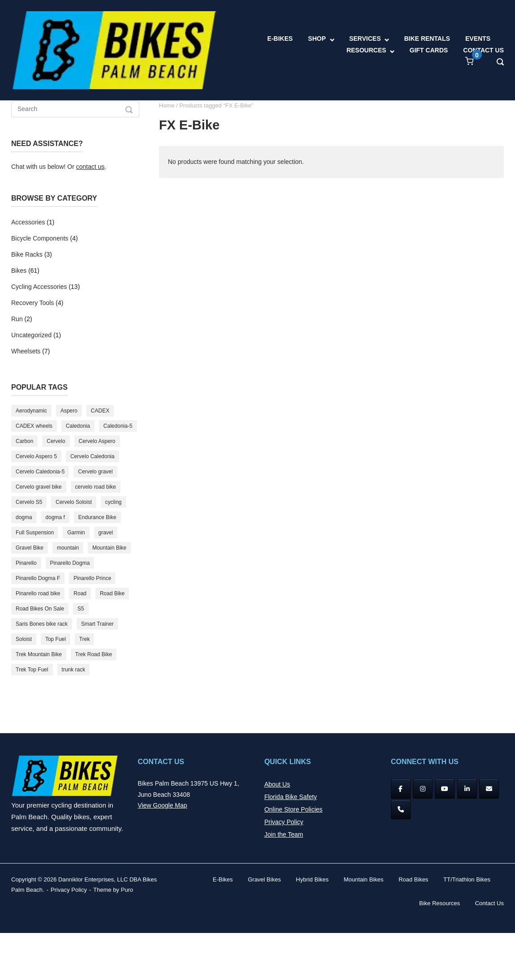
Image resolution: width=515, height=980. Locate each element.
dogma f (55, 517)
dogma (24, 517)
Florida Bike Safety (291, 797)
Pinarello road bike (38, 593)
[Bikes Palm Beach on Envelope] (489, 789)
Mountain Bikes (363, 879)
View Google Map (163, 805)
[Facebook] (401, 789)
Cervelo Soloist (74, 502)
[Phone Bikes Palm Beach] (401, 809)
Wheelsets (26, 351)
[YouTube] (445, 789)
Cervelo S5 (29, 502)
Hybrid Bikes (312, 879)
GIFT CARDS (429, 50)
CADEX (100, 411)
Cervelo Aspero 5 (36, 456)
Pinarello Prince (92, 578)
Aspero (69, 411)
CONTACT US (483, 50)
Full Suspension (35, 533)
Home (167, 105)
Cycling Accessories (39, 287)
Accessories (28, 222)
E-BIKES (280, 39)
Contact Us (489, 903)
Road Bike (112, 593)
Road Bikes (413, 879)
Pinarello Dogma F (38, 578)
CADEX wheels (34, 426)
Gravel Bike (30, 548)
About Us (277, 784)
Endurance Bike (97, 517)
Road (80, 593)
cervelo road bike (96, 487)
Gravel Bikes (264, 879)
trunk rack (74, 670)
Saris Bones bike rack (42, 624)
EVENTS (478, 39)
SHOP (317, 39)
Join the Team (284, 834)
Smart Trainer (97, 624)
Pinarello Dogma (70, 563)
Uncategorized (31, 335)
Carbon (24, 441)
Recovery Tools (32, 303)
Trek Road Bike (94, 654)
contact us (90, 167)
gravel (106, 533)
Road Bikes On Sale (40, 609)
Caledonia (78, 426)
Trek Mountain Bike (39, 654)
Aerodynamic (31, 411)
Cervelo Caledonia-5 (40, 472)
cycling (114, 502)
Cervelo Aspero (97, 441)
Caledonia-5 (118, 426)
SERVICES (365, 39)
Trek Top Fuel (32, 670)
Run (17, 319)
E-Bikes (223, 879)
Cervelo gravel (95, 472)
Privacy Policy (284, 822)
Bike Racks (27, 254)
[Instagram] (423, 789)
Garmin (76, 533)
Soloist (24, 639)
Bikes (19, 271)
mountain (68, 548)
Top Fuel (56, 639)
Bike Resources (440, 903)
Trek (85, 639)
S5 (81, 609)
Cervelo (56, 441)
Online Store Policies (293, 809)
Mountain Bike (109, 548)
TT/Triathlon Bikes (467, 879)
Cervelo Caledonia (92, 456)
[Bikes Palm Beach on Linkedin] (467, 789)
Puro (127, 890)
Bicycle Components (40, 238)
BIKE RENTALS (427, 39)
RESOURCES (367, 50)
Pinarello (26, 563)
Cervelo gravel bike (39, 487)
